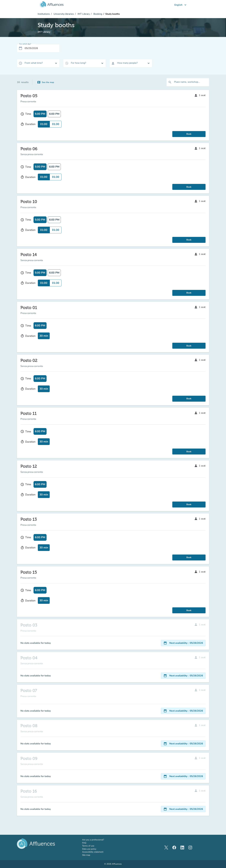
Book (189, 134)
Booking (98, 14)
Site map (86, 855)
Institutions (44, 14)
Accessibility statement (93, 852)
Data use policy (89, 849)
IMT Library (83, 14)
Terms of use (88, 846)
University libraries (63, 14)
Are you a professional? (97, 840)
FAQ (84, 843)
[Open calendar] (20, 48)
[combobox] (38, 63)
